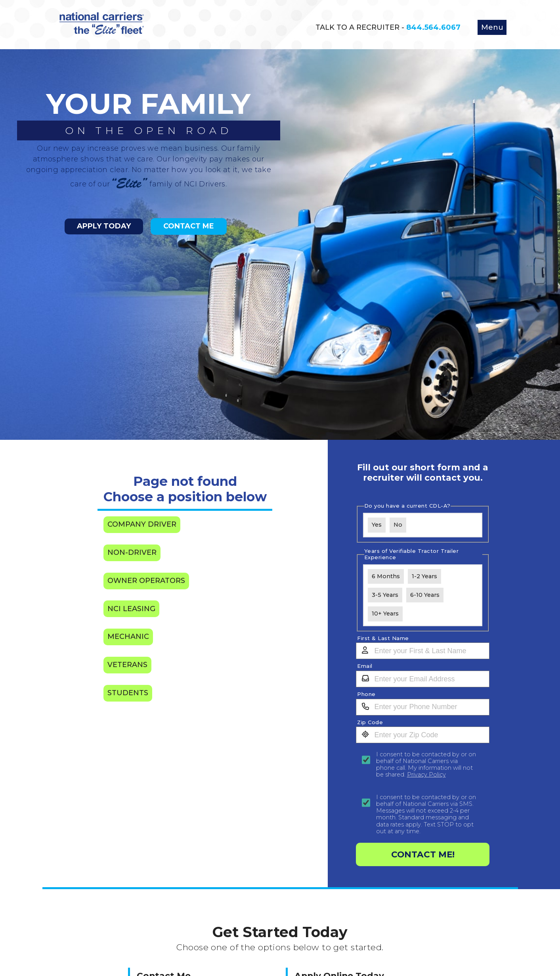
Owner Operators (146, 581)
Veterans (127, 665)
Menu (492, 27)
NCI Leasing (131, 609)
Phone (366, 694)
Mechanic (128, 637)
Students (128, 693)
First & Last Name (383, 638)
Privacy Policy (426, 775)
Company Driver (142, 524)
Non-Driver (132, 552)
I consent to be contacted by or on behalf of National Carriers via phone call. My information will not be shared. (426, 765)
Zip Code (370, 722)
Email (365, 666)
